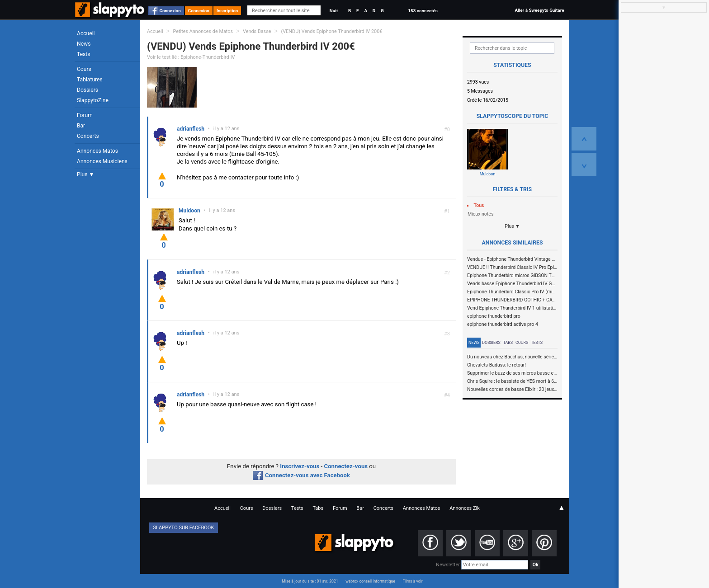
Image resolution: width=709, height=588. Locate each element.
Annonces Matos (97, 151)
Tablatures (90, 80)
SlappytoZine (93, 100)
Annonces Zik (465, 508)
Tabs (508, 343)
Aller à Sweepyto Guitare (539, 10)
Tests (83, 54)
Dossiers (87, 90)
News (84, 44)
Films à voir (412, 581)
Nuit (334, 11)
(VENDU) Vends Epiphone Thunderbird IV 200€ (331, 31)
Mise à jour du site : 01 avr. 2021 (310, 581)
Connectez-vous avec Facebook (301, 475)
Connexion (170, 11)
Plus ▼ (85, 174)
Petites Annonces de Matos (203, 31)
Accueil (86, 33)
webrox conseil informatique (370, 581)
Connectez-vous (346, 466)
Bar (81, 126)
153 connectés (423, 11)
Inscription (227, 11)
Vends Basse (257, 31)
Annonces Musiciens (102, 161)
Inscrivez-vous (300, 466)
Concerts (88, 136)
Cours (84, 69)
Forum (85, 115)
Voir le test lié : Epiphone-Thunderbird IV (191, 57)
